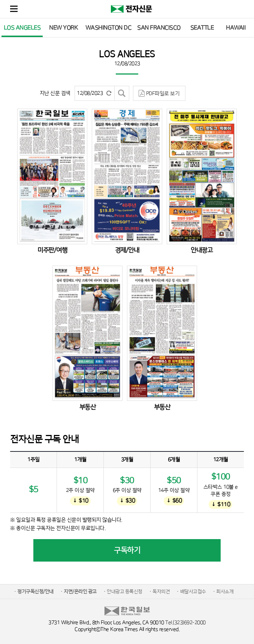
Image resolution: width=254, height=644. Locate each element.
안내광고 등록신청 (125, 592)
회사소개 (225, 592)
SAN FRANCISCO (159, 28)
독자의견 (161, 592)
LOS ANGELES (22, 28)
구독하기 (127, 550)
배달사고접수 (193, 592)
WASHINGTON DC (108, 28)
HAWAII (236, 28)
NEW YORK (63, 28)
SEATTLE (202, 28)
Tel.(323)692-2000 (185, 623)
